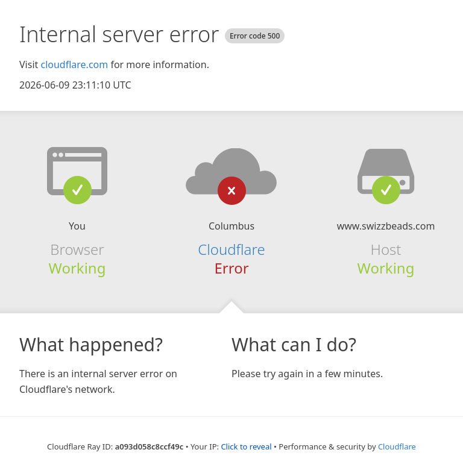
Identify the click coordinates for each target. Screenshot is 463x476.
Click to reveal (246, 446)
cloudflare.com (74, 64)
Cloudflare (231, 249)
